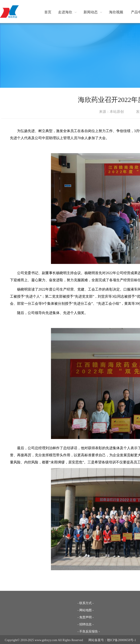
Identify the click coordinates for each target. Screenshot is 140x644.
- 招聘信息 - (86, 624)
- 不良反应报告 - (89, 631)
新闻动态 (93, 12)
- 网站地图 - (86, 610)
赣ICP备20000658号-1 (122, 640)
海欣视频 (116, 12)
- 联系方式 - (86, 603)
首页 (48, 12)
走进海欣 (67, 12)
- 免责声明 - (86, 617)
